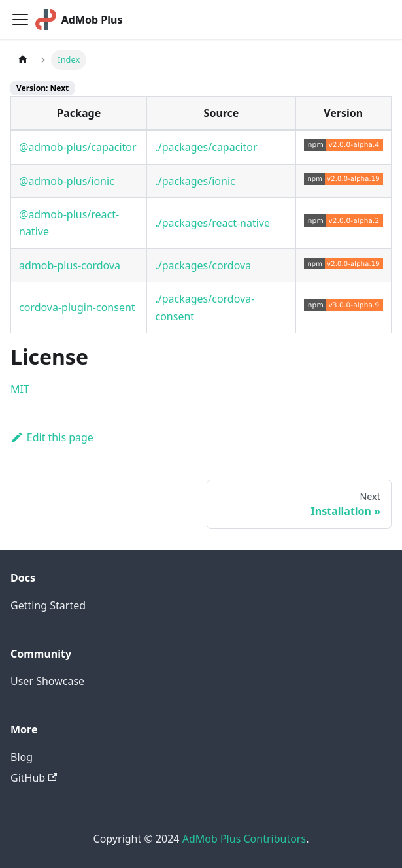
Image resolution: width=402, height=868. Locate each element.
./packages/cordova (203, 265)
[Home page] (23, 60)
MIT (20, 389)
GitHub (34, 778)
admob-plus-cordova (70, 265)
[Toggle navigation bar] (20, 20)
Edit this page (52, 437)
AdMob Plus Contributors (244, 839)
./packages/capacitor (206, 147)
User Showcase (47, 681)
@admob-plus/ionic (67, 181)
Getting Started (48, 605)
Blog (22, 757)
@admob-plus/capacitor (78, 147)
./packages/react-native (212, 223)
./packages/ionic (195, 181)
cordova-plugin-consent (77, 307)
